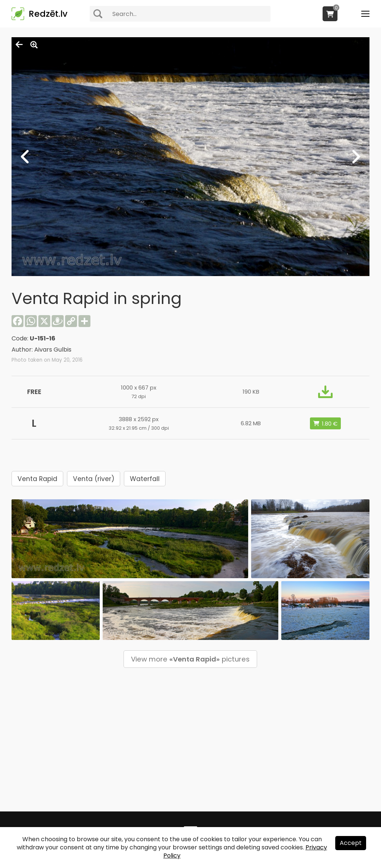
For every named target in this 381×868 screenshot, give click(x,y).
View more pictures (190, 659)
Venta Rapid (37, 479)
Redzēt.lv (48, 14)
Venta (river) (94, 479)
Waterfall (145, 479)
